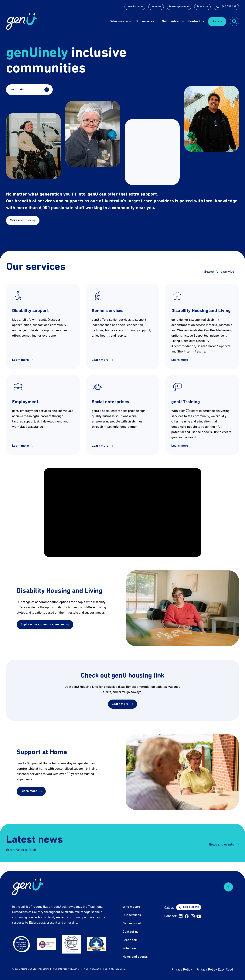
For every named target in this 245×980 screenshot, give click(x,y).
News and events (224, 845)
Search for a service (222, 272)
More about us (23, 220)
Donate (217, 21)
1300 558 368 (226, 7)
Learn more (23, 360)
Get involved (171, 21)
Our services (145, 21)
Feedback (202, 7)
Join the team (135, 7)
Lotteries (156, 7)
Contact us (196, 21)
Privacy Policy (182, 970)
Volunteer (130, 949)
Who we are (119, 21)
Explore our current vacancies (45, 625)
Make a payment (179, 7)
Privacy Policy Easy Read (215, 970)
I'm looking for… (29, 90)
